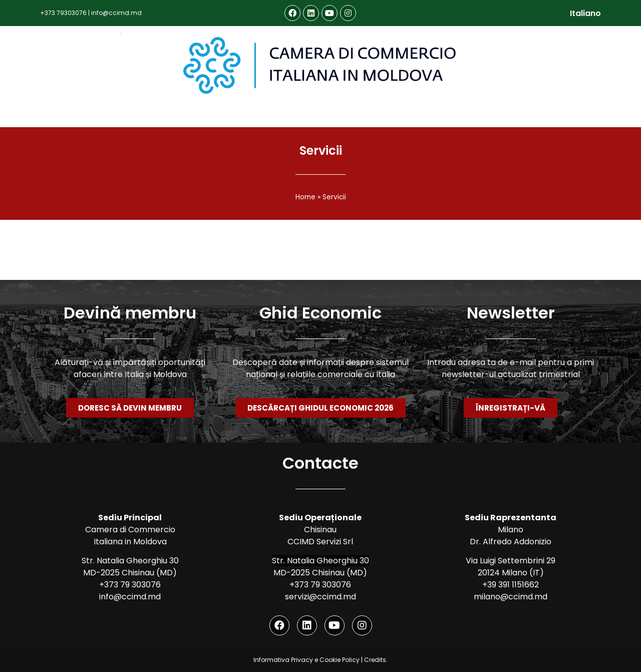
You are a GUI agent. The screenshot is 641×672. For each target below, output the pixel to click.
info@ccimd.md (116, 13)
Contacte (540, 114)
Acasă (93, 114)
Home (305, 197)
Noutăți (480, 114)
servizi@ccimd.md (320, 597)
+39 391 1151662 (511, 585)
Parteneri (287, 115)
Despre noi (154, 115)
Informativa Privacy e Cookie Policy (306, 660)
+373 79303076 (63, 13)
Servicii (354, 115)
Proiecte (419, 115)
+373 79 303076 (130, 585)
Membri (222, 115)
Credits (375, 660)
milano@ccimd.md (511, 597)
